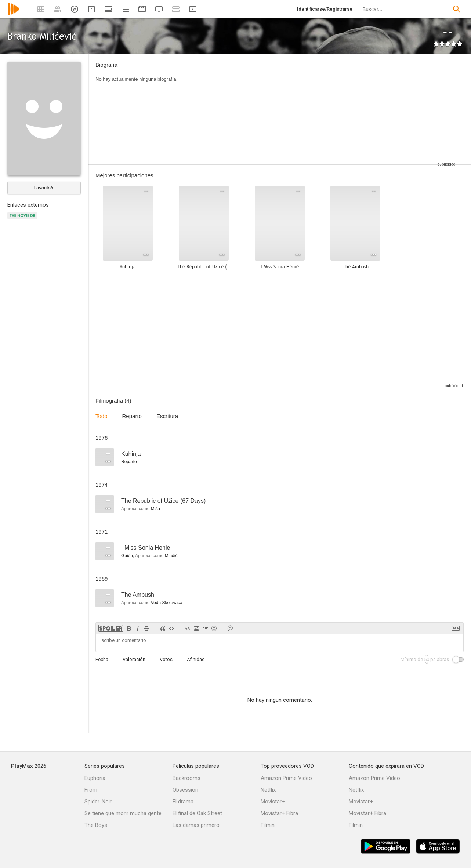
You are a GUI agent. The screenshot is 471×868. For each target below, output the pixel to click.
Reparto (132, 416)
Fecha (102, 659)
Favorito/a (44, 188)
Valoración (134, 659)
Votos (166, 659)
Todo (102, 416)
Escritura (167, 416)
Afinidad (196, 659)
